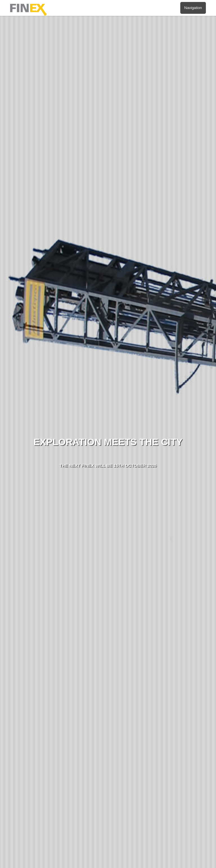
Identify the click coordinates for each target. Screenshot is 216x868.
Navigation (193, 8)
